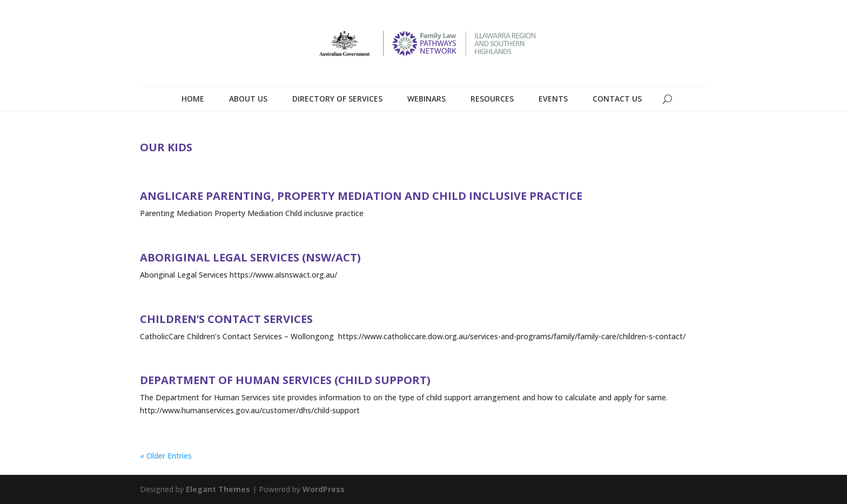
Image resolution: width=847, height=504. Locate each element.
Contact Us (617, 99)
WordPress (324, 489)
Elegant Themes (218, 489)
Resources (492, 99)
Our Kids (166, 147)
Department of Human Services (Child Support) (285, 380)
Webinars (426, 99)
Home (193, 99)
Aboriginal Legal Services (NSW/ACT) (250, 257)
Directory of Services (337, 99)
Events (553, 99)
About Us (248, 99)
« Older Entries (166, 456)
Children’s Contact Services (226, 319)
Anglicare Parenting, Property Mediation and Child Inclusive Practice (361, 196)
